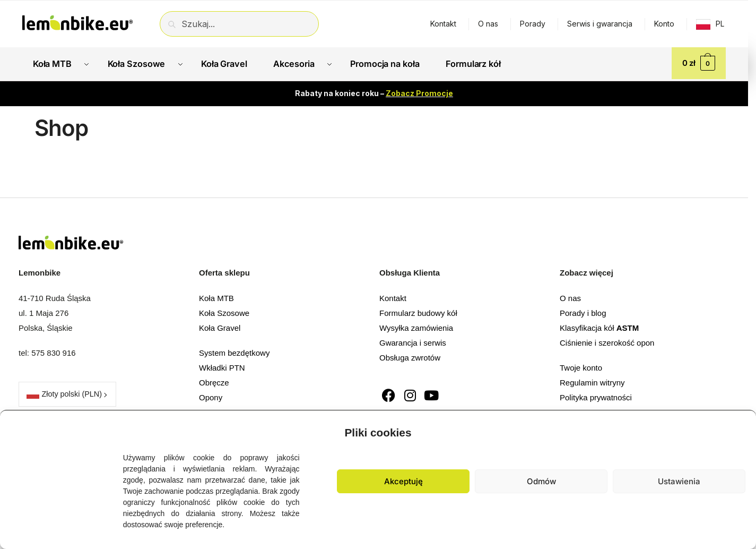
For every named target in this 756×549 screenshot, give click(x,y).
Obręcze (214, 381)
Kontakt (443, 24)
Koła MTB (216, 296)
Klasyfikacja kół (599, 326)
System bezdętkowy (234, 351)
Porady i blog (583, 311)
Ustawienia (679, 481)
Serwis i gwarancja (600, 24)
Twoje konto (581, 366)
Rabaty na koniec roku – (374, 92)
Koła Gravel (220, 326)
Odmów (541, 481)
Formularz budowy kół (418, 311)
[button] (740, 430)
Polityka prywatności (596, 396)
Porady (533, 24)
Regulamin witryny (592, 381)
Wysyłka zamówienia (416, 326)
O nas (488, 24)
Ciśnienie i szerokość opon (607, 341)
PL (720, 24)
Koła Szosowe (224, 311)
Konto (664, 24)
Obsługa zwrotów (410, 355)
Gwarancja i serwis (413, 341)
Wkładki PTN (222, 366)
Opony (211, 396)
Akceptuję (403, 481)
